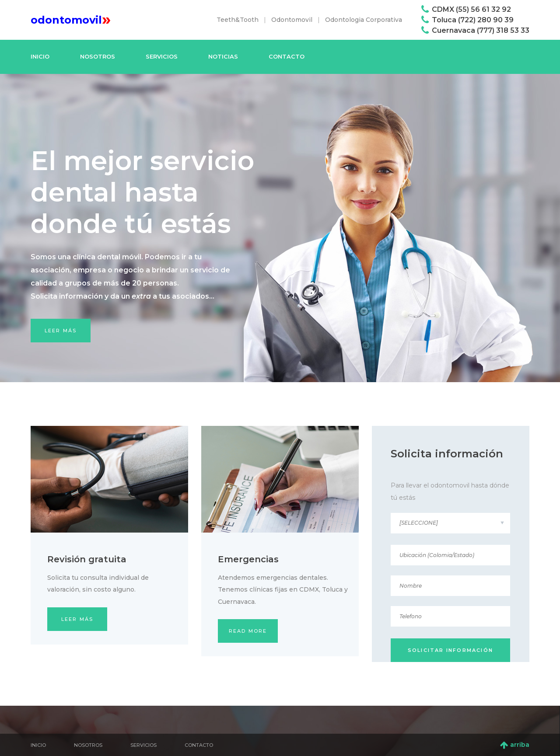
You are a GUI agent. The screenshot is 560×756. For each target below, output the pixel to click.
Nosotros (98, 56)
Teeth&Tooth (238, 20)
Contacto (287, 56)
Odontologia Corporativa (364, 20)
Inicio (40, 56)
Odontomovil (292, 20)
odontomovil (71, 20)
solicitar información (450, 650)
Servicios (162, 56)
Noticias (223, 56)
